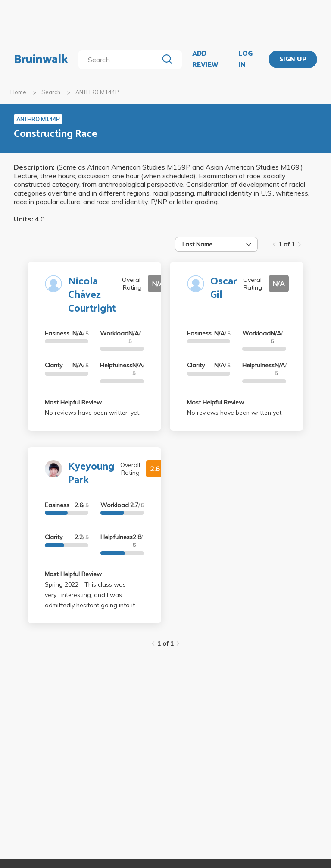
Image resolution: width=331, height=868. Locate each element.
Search (51, 92)
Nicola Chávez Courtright (92, 295)
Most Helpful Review (73, 402)
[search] (120, 60)
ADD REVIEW (205, 59)
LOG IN (245, 59)
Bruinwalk (41, 60)
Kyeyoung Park (91, 473)
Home (18, 92)
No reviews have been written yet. (93, 413)
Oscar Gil (224, 288)
